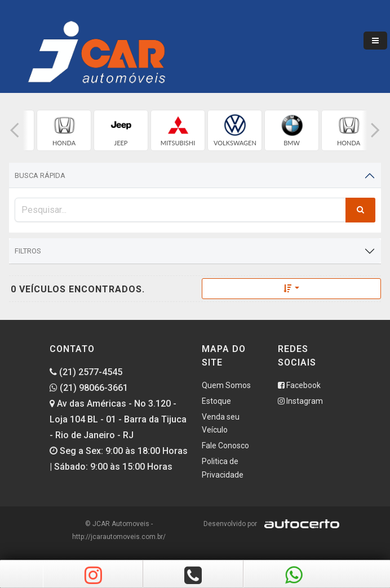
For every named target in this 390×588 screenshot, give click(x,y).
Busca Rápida (40, 175)
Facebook (299, 385)
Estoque (216, 401)
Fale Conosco (225, 446)
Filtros (28, 251)
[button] (15, 130)
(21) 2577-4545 (86, 372)
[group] (64, 130)
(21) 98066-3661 (89, 388)
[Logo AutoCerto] (299, 524)
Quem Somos (226, 385)
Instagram (300, 401)
